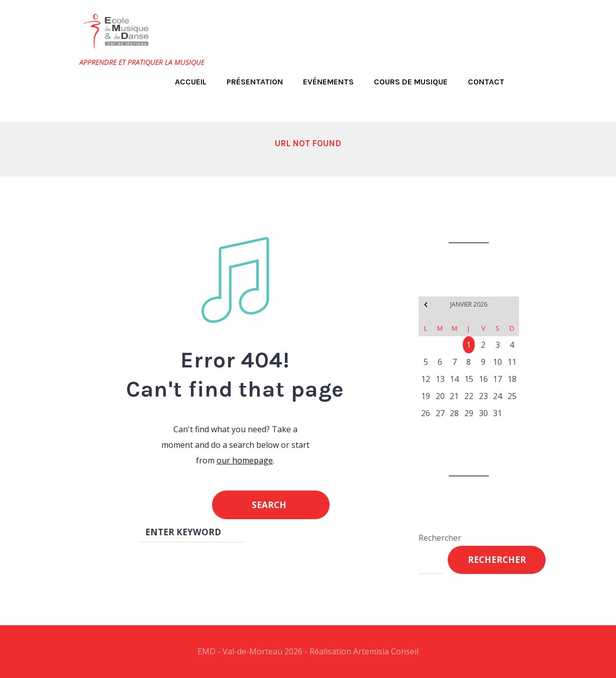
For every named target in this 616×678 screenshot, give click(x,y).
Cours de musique (411, 82)
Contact (486, 82)
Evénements (328, 82)
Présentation (255, 82)
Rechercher (440, 538)
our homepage (245, 460)
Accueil (191, 82)
